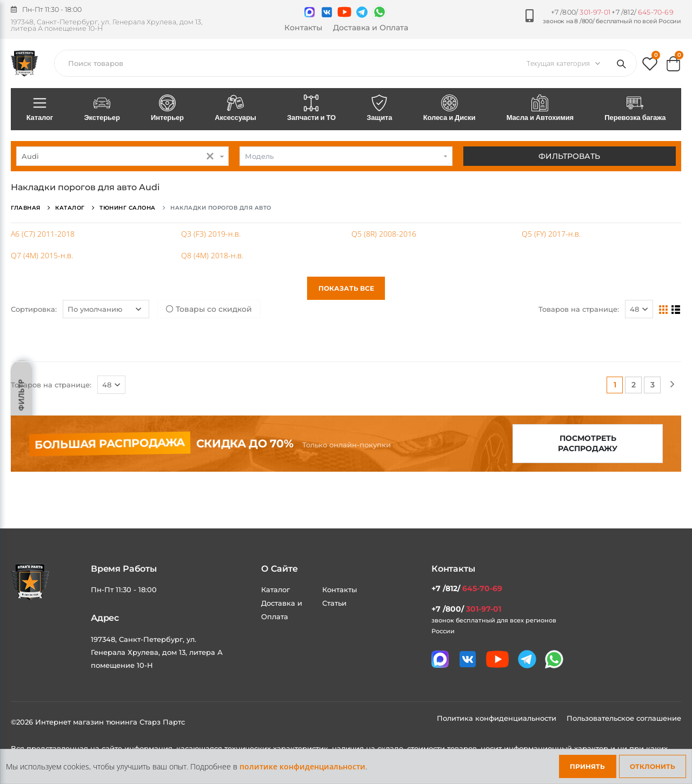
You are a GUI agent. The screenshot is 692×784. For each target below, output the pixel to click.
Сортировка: (34, 309)
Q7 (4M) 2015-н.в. (42, 255)
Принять (587, 766)
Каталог (40, 109)
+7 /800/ (581, 12)
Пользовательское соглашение (624, 718)
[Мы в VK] (327, 12)
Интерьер (167, 109)
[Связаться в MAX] (310, 12)
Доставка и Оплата (371, 28)
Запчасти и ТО (311, 109)
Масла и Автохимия (540, 109)
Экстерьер (102, 109)
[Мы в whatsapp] (380, 12)
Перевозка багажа (635, 109)
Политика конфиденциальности (498, 718)
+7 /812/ (642, 12)
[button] (650, 66)
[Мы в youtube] (344, 12)
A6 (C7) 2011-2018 (43, 234)
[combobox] (122, 156)
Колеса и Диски (449, 109)
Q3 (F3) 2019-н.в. (211, 234)
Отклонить (653, 766)
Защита (380, 109)
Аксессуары (236, 109)
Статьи (334, 603)
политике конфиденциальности (302, 766)
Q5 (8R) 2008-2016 (384, 234)
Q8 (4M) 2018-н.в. (212, 255)
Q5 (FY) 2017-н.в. (551, 234)
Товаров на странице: (579, 309)
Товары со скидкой (209, 309)
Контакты (303, 28)
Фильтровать (569, 156)
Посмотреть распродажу (588, 443)
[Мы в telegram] (362, 12)
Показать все (346, 288)
